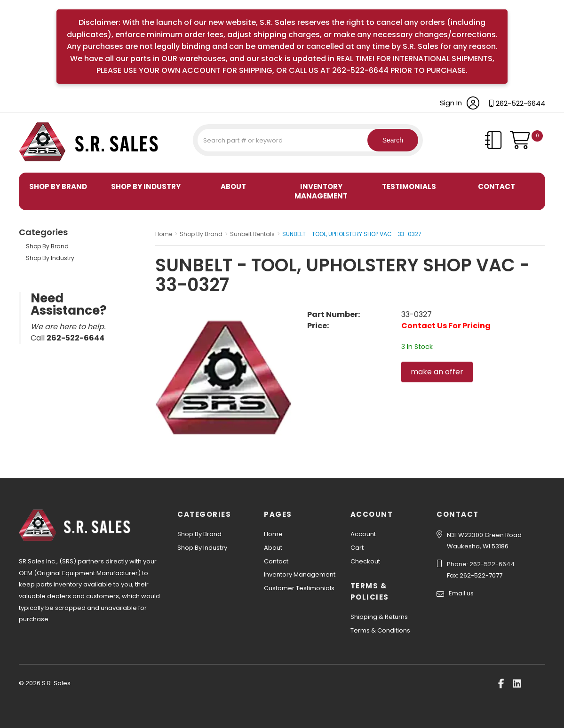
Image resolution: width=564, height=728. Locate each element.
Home (273, 534)
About (233, 186)
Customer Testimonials (299, 588)
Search (390, 140)
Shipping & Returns (379, 617)
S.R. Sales (35, 163)
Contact (496, 186)
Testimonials (409, 186)
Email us (461, 593)
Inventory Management (321, 191)
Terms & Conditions (380, 630)
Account (363, 534)
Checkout (365, 561)
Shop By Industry (146, 186)
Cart (357, 548)
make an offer (437, 372)
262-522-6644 (520, 103)
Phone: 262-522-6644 (481, 564)
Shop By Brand (58, 186)
